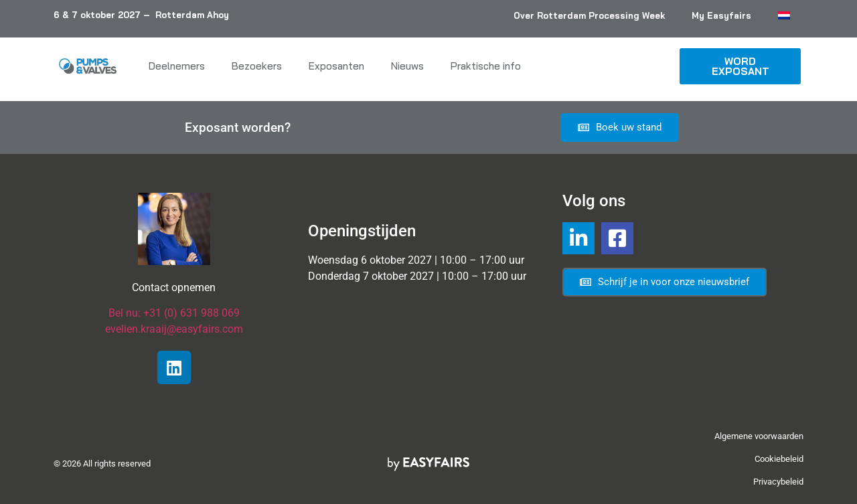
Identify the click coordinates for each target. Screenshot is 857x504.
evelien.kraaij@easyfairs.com (174, 329)
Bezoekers (257, 66)
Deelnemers (177, 66)
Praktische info (486, 66)
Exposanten (336, 66)
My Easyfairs (721, 15)
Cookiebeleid (779, 459)
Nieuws (407, 66)
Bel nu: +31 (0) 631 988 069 (174, 313)
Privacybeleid (778, 482)
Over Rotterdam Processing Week (589, 15)
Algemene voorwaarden (759, 436)
